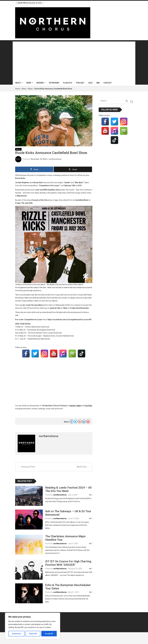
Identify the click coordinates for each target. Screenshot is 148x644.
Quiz (90, 83)
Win (98, 83)
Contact (108, 83)
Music (30, 89)
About (18, 83)
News (29, 83)
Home (18, 89)
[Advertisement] (74, 61)
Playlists (68, 83)
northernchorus (55, 159)
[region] (33, 626)
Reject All (33, 634)
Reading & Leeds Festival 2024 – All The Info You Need (68, 489)
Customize (16, 634)
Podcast (80, 83)
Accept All (49, 634)
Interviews (54, 83)
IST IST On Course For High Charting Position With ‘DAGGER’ (68, 563)
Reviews (40, 83)
